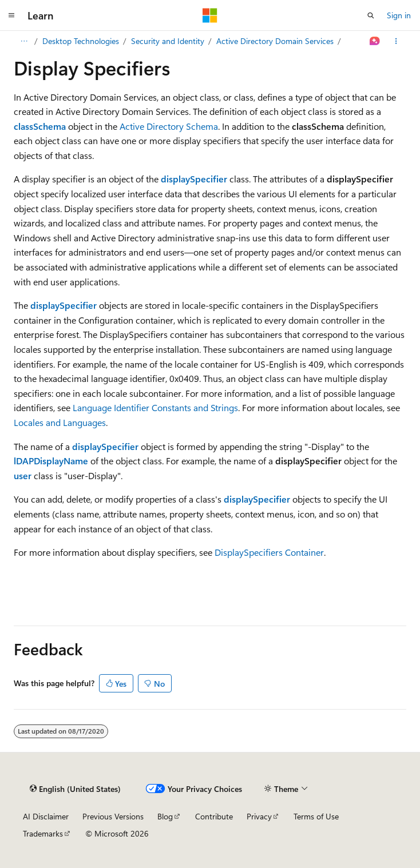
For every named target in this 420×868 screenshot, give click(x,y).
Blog (165, 816)
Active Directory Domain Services (275, 41)
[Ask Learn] (375, 41)
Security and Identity (168, 41)
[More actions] (396, 41)
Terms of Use (316, 816)
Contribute (214, 816)
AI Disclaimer (46, 816)
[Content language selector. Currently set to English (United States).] (75, 789)
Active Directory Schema (169, 126)
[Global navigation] (11, 15)
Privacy (259, 816)
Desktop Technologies (81, 41)
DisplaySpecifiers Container (269, 552)
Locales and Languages (60, 422)
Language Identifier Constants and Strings (155, 407)
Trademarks (43, 833)
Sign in (399, 15)
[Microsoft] (210, 15)
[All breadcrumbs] (24, 41)
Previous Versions (113, 816)
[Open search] (371, 15)
